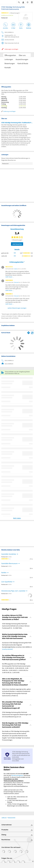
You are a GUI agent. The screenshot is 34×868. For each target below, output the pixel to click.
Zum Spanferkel (7, 582)
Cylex (16, 269)
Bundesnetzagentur (17, 775)
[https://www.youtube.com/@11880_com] (23, 862)
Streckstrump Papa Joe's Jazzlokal (13, 591)
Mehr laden (17, 518)
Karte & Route (23, 63)
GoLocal (16, 282)
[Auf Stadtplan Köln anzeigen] (32, 333)
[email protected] (7, 649)
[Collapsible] (31, 617)
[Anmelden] (23, 2)
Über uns (22, 55)
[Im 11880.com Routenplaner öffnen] (29, 332)
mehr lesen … (10, 277)
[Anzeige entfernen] (33, 861)
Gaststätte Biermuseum (9, 563)
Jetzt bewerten (17, 244)
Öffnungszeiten (10, 55)
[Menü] (32, 2)
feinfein (4, 573)
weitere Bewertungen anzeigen (17, 308)
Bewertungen (10, 63)
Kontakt (8, 67)
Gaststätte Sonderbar (9, 554)
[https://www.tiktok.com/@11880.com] (13, 862)
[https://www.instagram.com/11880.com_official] (8, 862)
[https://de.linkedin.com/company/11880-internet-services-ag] (18, 862)
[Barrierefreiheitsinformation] (28, 2)
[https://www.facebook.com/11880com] (3, 862)
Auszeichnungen (22, 59)
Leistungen (9, 59)
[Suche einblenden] (19, 2)
